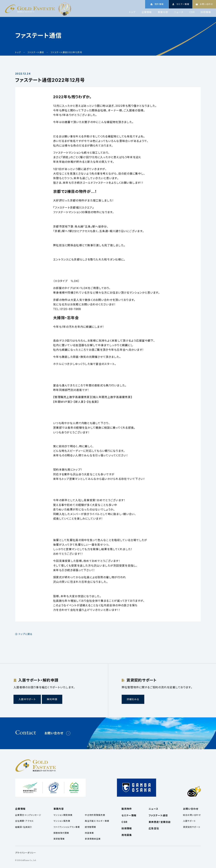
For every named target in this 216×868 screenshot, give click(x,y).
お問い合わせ (54, 733)
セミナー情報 (129, 815)
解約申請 (52, 699)
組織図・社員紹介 (24, 827)
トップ (132, 12)
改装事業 (89, 833)
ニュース (179, 12)
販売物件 (127, 809)
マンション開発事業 (63, 815)
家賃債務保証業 (93, 839)
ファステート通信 (158, 815)
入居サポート (190, 821)
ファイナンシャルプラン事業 (67, 827)
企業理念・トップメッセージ (28, 815)
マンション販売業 (62, 821)
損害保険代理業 (61, 833)
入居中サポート (27, 699)
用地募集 (127, 835)
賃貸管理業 (59, 839)
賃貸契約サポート (192, 827)
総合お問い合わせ (192, 815)
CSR (192, 12)
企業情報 (147, 12)
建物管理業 (90, 827)
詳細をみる (133, 699)
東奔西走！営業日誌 (160, 822)
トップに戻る (26, 634)
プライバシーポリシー (26, 853)
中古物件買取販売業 (95, 815)
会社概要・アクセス (24, 821)
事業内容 (163, 12)
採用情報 (206, 12)
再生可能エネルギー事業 (97, 821)
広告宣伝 (154, 828)
